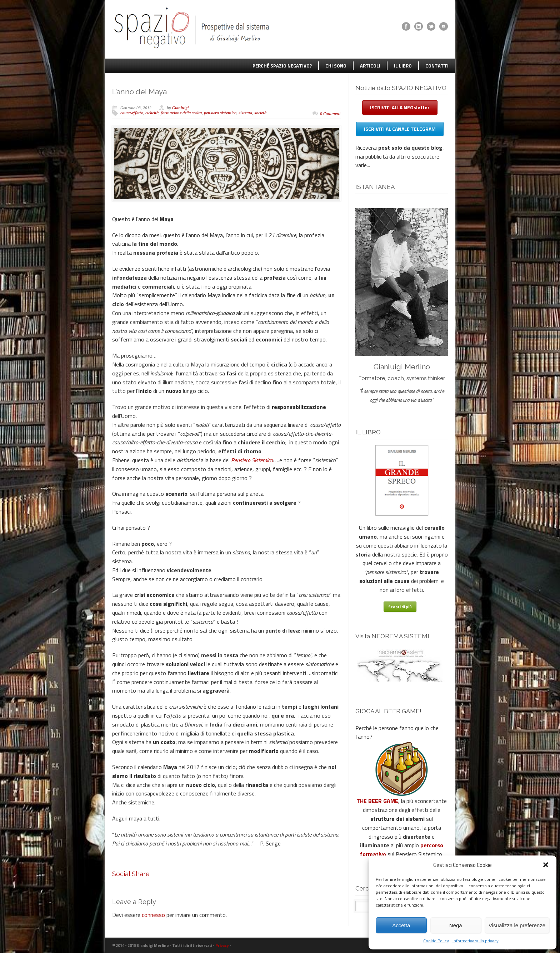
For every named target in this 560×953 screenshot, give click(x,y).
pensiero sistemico (220, 113)
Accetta (401, 925)
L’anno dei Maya (139, 92)
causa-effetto (132, 113)
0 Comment (330, 114)
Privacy (222, 945)
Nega (456, 925)
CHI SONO (336, 66)
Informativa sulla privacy (476, 941)
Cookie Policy (436, 941)
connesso (153, 915)
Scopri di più (400, 607)
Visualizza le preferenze (517, 925)
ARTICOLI (370, 66)
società (260, 113)
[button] (546, 865)
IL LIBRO (403, 66)
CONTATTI (437, 66)
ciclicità (152, 113)
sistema (245, 113)
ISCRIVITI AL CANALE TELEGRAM (400, 129)
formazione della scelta (181, 113)
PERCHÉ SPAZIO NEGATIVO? (282, 66)
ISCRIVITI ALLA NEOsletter (400, 107)
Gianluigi (180, 108)
